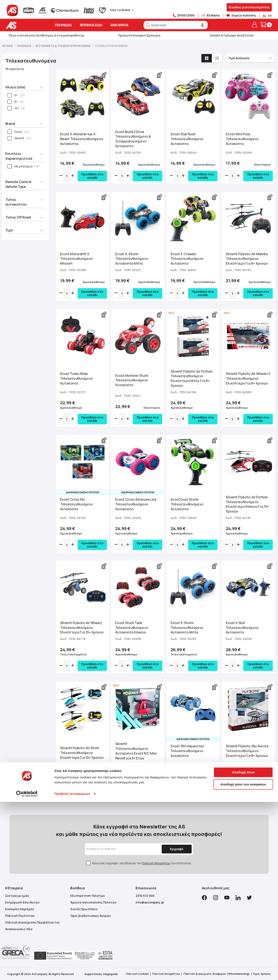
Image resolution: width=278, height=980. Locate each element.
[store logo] (24, 25)
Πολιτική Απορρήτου (156, 863)
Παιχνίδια (24, 46)
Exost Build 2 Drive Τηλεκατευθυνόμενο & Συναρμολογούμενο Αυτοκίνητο (133, 139)
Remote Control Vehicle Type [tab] (18, 184)
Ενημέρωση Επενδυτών (22, 902)
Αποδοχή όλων (243, 950)
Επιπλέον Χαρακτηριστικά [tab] (19, 156)
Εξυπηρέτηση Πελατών (88, 896)
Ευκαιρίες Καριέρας (20, 909)
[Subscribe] (175, 849)
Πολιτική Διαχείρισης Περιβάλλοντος (32, 922)
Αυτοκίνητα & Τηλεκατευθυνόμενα (63, 46)
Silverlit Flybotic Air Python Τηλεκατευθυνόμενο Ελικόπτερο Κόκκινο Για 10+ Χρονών (247, 504)
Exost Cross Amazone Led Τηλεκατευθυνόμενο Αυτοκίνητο (136, 504)
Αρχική (8, 46)
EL (265, 16)
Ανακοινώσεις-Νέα (19, 929)
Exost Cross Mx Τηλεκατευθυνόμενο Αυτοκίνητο (76, 504)
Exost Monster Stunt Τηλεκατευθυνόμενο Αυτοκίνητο (132, 380)
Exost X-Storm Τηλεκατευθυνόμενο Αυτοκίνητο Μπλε (132, 259)
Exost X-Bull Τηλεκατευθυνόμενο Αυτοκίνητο (242, 628)
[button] (104, 75)
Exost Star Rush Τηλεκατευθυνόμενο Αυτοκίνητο (187, 139)
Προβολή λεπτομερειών (72, 972)
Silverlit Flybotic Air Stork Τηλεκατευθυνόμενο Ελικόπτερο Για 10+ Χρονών (82, 753)
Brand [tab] (10, 124)
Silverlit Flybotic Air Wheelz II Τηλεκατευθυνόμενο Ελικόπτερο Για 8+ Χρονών (248, 378)
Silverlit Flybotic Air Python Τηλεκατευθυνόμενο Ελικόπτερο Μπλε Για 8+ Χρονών (192, 379)
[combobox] (176, 25)
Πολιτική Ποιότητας (20, 916)
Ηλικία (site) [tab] (16, 87)
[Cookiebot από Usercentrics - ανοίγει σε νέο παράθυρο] (27, 972)
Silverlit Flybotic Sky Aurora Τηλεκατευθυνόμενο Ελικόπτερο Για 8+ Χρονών (247, 751)
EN (270, 16)
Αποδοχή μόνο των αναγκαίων (243, 962)
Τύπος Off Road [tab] (18, 217)
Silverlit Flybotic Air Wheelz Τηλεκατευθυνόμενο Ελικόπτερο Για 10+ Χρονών (82, 628)
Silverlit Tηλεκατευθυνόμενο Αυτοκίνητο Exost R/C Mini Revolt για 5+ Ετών (136, 751)
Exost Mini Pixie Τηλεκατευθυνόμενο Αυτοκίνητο (242, 139)
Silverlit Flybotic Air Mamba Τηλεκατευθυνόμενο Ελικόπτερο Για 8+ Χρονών (247, 259)
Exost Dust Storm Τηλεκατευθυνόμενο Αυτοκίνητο (187, 504)
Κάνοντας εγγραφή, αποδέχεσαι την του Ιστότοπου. (142, 863)
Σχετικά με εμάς (17, 896)
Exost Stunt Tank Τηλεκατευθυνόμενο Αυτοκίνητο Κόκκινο (132, 628)
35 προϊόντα (15, 69)
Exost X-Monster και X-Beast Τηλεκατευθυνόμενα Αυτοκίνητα (81, 139)
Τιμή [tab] (9, 230)
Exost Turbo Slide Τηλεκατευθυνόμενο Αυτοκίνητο (76, 378)
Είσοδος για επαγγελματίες (249, 7)
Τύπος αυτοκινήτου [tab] (16, 202)
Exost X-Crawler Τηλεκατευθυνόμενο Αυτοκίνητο (187, 259)
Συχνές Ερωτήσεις (84, 909)
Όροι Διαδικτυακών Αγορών (91, 916)
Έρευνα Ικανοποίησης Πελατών (93, 902)
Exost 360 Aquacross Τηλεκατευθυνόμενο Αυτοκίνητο (187, 751)
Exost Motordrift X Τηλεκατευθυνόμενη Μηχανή (76, 259)
